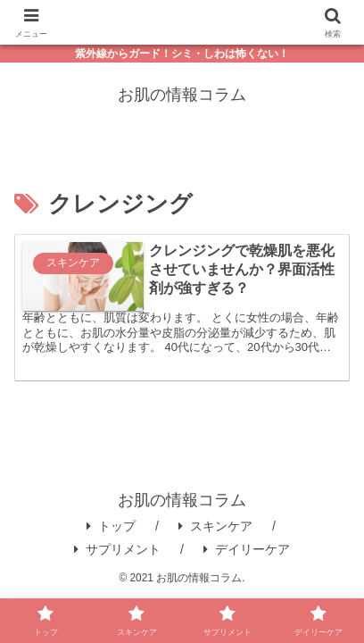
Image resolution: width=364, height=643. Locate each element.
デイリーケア (247, 549)
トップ (111, 526)
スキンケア (215, 526)
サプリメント (117, 549)
